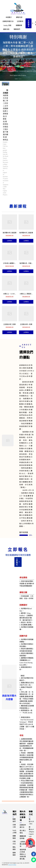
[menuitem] (9, 17)
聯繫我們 (17, 29)
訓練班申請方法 (8, 21)
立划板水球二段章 (10, 324)
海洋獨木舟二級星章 (26, 233)
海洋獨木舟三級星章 (10, 233)
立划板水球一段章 (26, 324)
